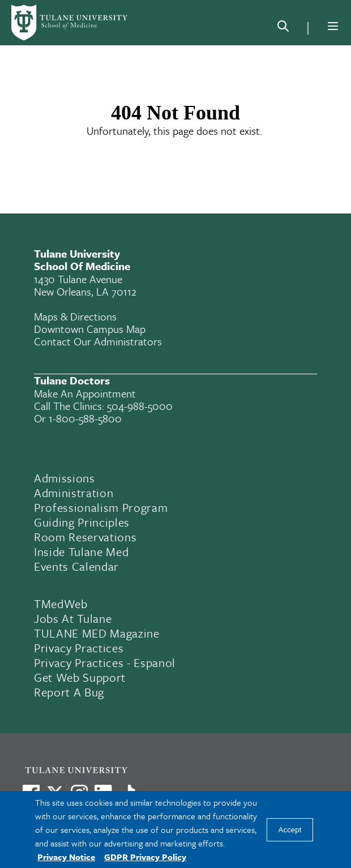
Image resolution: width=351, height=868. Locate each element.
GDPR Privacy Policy (145, 857)
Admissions (65, 478)
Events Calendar (76, 566)
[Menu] (333, 26)
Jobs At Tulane (73, 618)
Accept (290, 830)
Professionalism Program (101, 507)
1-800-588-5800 (85, 418)
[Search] (283, 28)
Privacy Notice (66, 857)
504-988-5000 (140, 406)
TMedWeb (61, 604)
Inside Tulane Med (81, 551)
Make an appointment (85, 393)
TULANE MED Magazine (97, 633)
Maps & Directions (75, 316)
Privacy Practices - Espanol (105, 662)
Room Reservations (85, 537)
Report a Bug (69, 692)
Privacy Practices (79, 648)
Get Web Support (80, 677)
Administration (74, 493)
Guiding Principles (82, 522)
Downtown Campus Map (90, 329)
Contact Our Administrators (98, 341)
